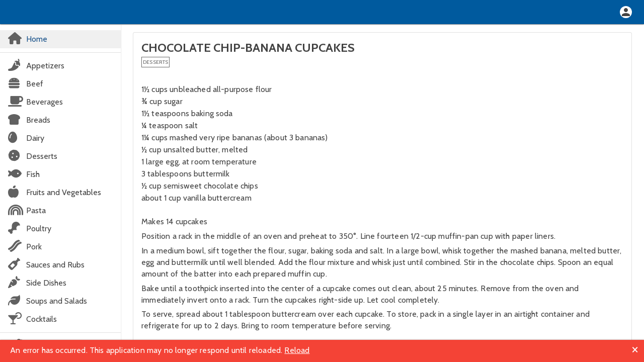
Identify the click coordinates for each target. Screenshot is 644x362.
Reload (297, 350)
